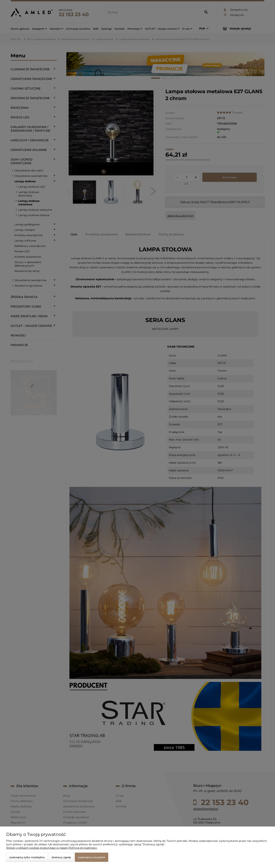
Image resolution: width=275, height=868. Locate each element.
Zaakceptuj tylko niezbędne (27, 857)
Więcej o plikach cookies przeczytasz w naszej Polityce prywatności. (52, 848)
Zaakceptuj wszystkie (92, 857)
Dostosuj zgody (61, 857)
